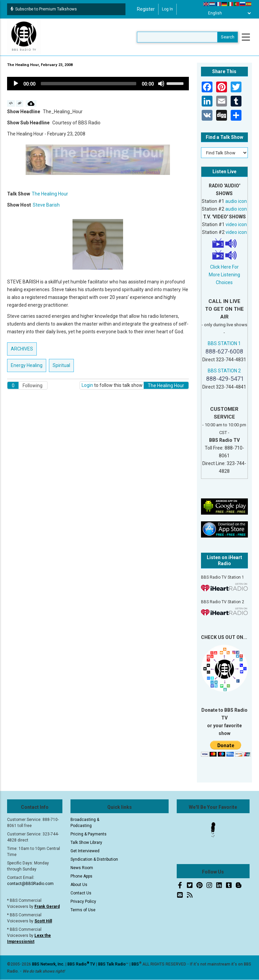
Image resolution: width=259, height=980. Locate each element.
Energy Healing (27, 365)
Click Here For (224, 267)
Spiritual (61, 365)
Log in (167, 9)
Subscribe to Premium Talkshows (44, 9)
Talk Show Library (86, 843)
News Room (82, 868)
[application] (98, 84)
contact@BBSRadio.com (30, 884)
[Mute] (161, 84)
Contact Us (81, 893)
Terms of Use (83, 910)
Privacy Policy (83, 901)
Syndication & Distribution (94, 859)
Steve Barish (46, 205)
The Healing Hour (50, 194)
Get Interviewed (85, 851)
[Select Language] (228, 13)
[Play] (16, 84)
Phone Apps (81, 876)
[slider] (89, 84)
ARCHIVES (22, 349)
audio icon (236, 201)
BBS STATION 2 (224, 371)
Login (87, 385)
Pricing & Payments (89, 834)
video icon (236, 224)
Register (146, 9)
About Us (79, 885)
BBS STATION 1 (224, 343)
